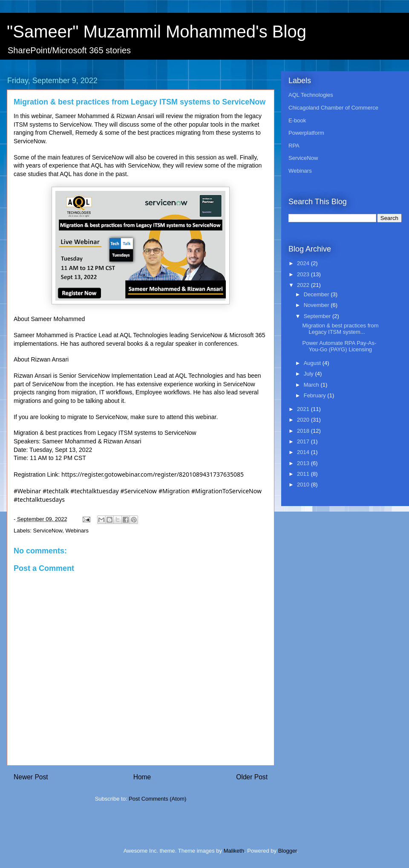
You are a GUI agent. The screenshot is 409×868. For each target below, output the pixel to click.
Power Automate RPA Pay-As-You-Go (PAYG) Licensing (339, 346)
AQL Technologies (311, 95)
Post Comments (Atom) (157, 799)
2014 (304, 452)
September (318, 316)
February (316, 395)
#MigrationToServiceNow (226, 491)
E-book (297, 120)
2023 (304, 274)
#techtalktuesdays (39, 499)
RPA (294, 146)
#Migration (174, 491)
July (310, 374)
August (313, 363)
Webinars (77, 531)
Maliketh (234, 851)
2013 (304, 463)
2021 (304, 409)
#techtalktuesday (94, 491)
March (312, 385)
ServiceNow (48, 531)
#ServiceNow (139, 491)
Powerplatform (306, 133)
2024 (304, 263)
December (317, 294)
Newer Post (31, 777)
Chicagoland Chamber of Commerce (333, 108)
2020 (304, 420)
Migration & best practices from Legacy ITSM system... (340, 329)
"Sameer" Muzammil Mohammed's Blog (157, 32)
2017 (304, 441)
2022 (304, 285)
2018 (304, 431)
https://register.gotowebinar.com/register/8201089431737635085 (153, 474)
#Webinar (27, 491)
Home (142, 777)
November (317, 305)
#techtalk (56, 491)
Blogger (288, 851)
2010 (304, 485)
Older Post (252, 777)
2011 (304, 474)
